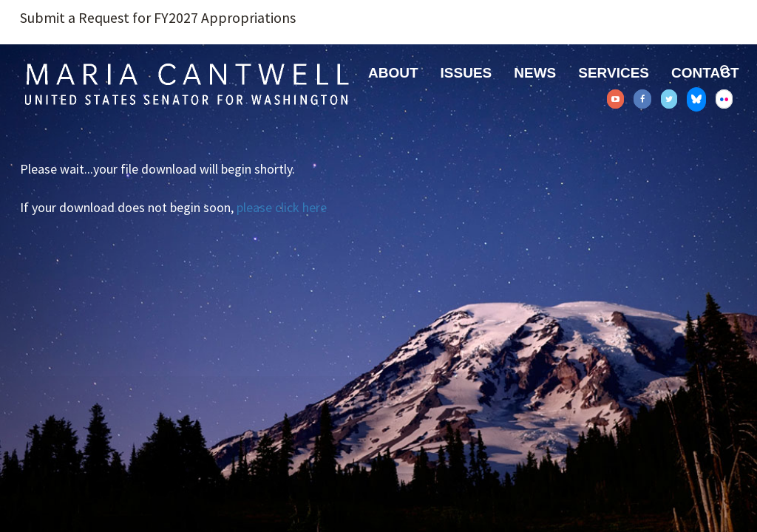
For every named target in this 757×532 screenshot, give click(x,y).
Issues (466, 73)
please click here (282, 207)
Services (614, 73)
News (535, 73)
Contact (705, 73)
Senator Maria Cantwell (186, 83)
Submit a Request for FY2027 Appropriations (158, 18)
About (393, 73)
